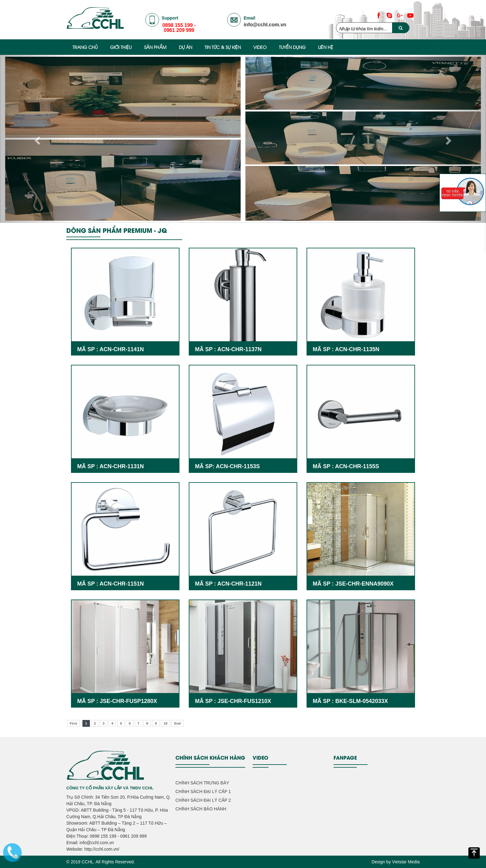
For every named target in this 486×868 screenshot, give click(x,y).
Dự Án (186, 47)
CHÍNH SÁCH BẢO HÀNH (201, 809)
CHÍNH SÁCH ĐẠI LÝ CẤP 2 (203, 800)
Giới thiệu (121, 47)
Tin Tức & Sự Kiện (223, 47)
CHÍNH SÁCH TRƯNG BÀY (202, 783)
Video (260, 47)
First (73, 723)
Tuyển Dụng (292, 47)
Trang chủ (85, 47)
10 (166, 723)
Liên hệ (326, 47)
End (177, 723)
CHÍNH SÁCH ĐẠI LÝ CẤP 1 (203, 792)
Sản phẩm (155, 47)
